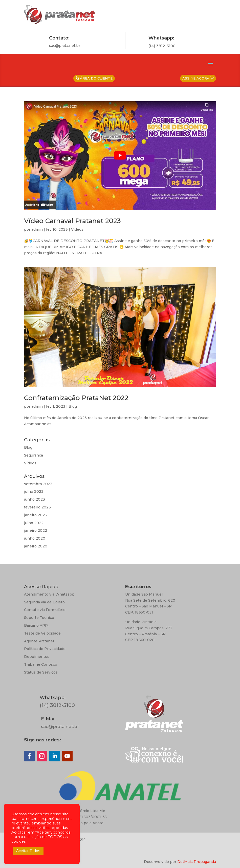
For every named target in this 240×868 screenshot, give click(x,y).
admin (37, 229)
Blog (73, 406)
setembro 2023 (38, 484)
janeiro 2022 (36, 530)
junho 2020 (35, 538)
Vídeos (77, 229)
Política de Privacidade (45, 649)
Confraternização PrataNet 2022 (76, 398)
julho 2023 (34, 491)
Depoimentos (37, 657)
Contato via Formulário (45, 610)
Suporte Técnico (39, 618)
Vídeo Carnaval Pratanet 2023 (72, 221)
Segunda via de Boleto (44, 602)
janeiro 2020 (36, 546)
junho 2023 (35, 499)
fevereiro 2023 (37, 507)
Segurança (34, 455)
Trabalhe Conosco (41, 664)
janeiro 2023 (36, 515)
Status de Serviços (41, 672)
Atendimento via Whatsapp (49, 594)
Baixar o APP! (36, 625)
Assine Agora (196, 78)
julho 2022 (34, 523)
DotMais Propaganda (197, 862)
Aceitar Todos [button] (28, 851)
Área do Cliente (96, 78)
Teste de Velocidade (42, 633)
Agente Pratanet (39, 641)
